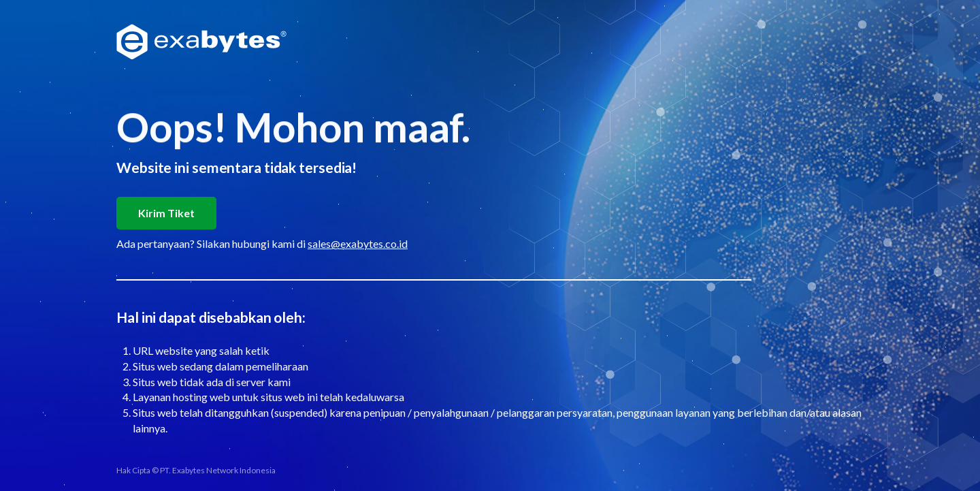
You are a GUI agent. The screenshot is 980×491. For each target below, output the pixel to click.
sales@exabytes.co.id (358, 243)
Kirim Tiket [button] (166, 213)
